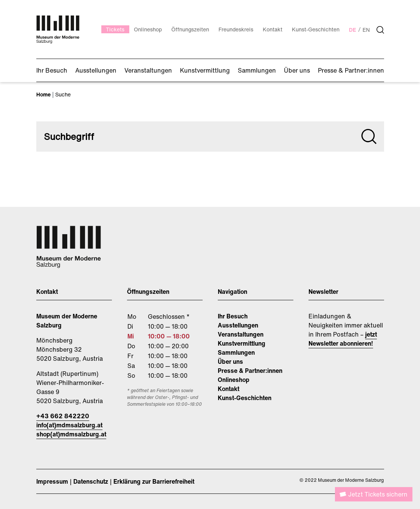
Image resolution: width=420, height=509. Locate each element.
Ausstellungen (238, 325)
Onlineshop (234, 380)
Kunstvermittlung (242, 343)
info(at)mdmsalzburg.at (69, 425)
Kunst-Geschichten (245, 398)
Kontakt (229, 389)
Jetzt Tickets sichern (378, 494)
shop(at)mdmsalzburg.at (71, 434)
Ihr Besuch (233, 316)
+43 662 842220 (63, 416)
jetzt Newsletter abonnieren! (343, 339)
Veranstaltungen (241, 334)
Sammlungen (236, 352)
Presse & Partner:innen (250, 371)
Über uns (230, 362)
